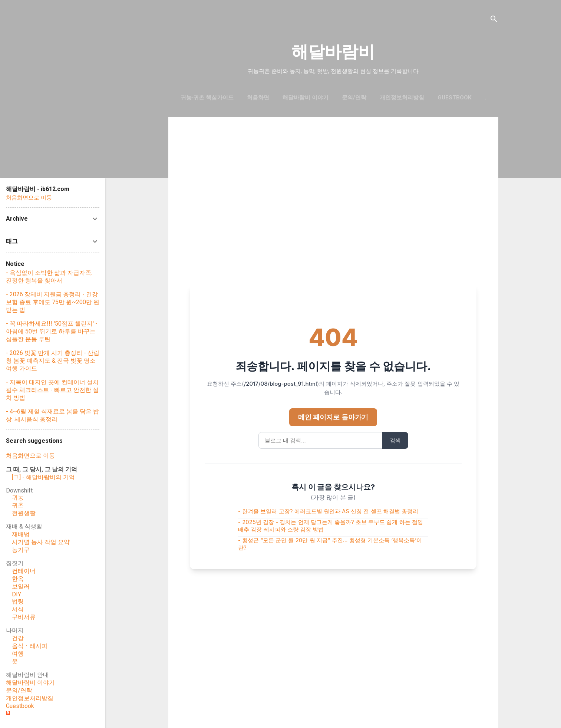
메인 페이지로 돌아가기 (333, 417)
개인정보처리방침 (402, 98)
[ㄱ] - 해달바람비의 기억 (43, 477)
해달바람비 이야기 (306, 98)
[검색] (494, 20)
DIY (16, 594)
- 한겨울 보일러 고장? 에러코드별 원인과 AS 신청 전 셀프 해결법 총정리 (328, 511)
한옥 (18, 579)
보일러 (21, 587)
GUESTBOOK (454, 98)
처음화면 (258, 98)
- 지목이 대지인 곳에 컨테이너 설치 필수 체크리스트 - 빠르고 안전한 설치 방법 (52, 390)
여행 (18, 654)
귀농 (18, 498)
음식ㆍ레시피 (30, 646)
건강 (18, 638)
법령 (18, 601)
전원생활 (24, 513)
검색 (395, 440)
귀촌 (18, 505)
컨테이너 (24, 571)
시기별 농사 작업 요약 (41, 542)
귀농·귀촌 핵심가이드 (207, 98)
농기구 (21, 550)
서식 (18, 609)
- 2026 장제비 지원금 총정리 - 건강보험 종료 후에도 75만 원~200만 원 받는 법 (53, 302)
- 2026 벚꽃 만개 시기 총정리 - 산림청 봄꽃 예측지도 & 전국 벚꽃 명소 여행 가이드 (53, 361)
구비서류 (24, 617)
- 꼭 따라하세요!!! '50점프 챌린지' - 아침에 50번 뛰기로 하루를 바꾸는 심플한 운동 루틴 (52, 331)
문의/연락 (354, 98)
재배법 (21, 534)
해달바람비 (333, 52)
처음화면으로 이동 (29, 198)
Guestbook (20, 706)
